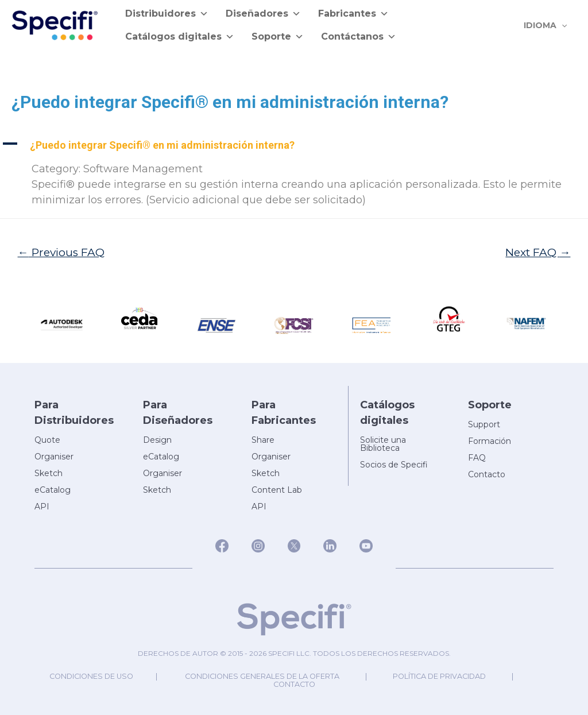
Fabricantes (353, 14)
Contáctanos (359, 37)
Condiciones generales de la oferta (262, 677)
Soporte (278, 37)
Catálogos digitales (180, 37)
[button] (294, 145)
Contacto (294, 684)
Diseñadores (263, 14)
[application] (563, 25)
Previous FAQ (62, 252)
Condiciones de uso (87, 677)
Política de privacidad (443, 677)
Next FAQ (538, 252)
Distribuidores (167, 14)
